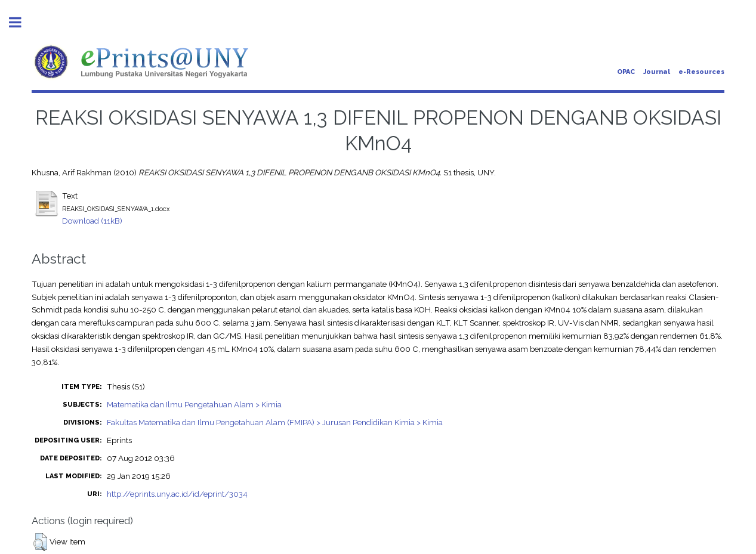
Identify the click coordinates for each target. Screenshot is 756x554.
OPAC (626, 72)
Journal (657, 72)
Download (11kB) (92, 221)
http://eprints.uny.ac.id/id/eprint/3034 (177, 494)
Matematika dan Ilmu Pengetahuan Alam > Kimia (194, 404)
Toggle (21, 22)
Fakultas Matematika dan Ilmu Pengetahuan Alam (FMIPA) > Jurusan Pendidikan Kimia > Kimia (275, 422)
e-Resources (701, 72)
